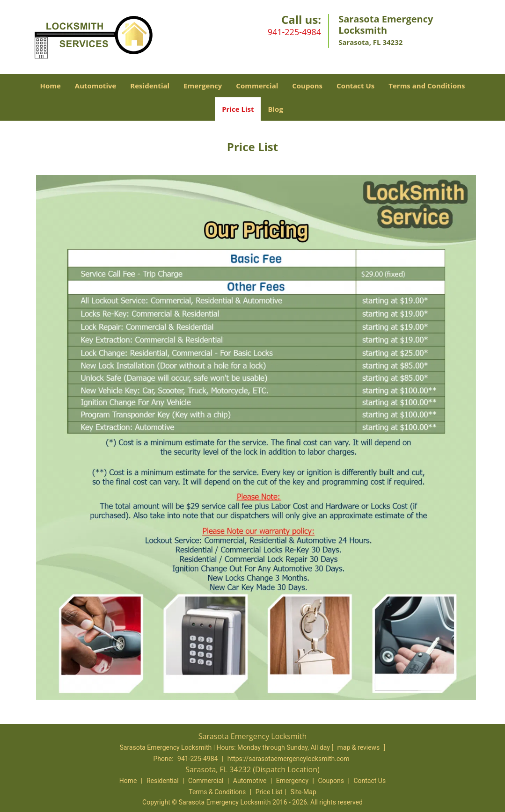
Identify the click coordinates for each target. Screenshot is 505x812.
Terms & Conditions (217, 792)
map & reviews (359, 747)
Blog (275, 109)
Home (50, 86)
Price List (238, 109)
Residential (150, 86)
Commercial (257, 86)
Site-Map (304, 792)
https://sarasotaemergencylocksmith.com (289, 759)
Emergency (203, 86)
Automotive (96, 86)
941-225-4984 (295, 32)
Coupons (307, 86)
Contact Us (355, 86)
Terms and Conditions (427, 86)
